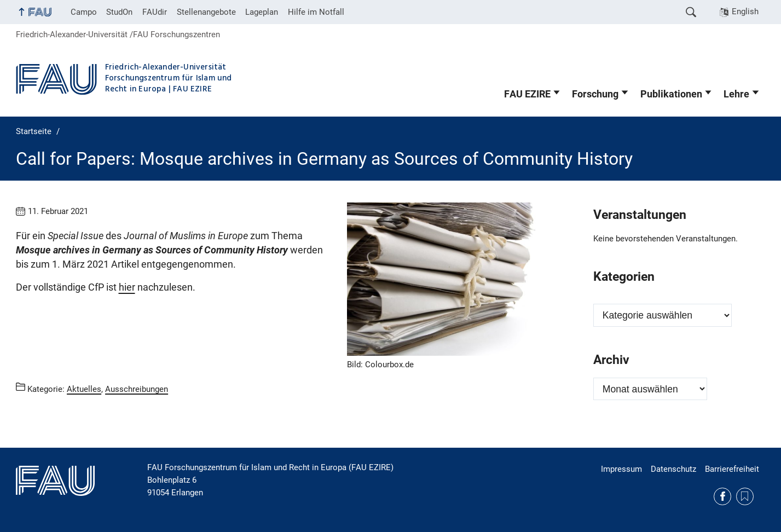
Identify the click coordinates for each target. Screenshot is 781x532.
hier (127, 287)
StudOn (119, 12)
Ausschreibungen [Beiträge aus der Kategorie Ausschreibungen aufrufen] (137, 389)
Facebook (722, 496)
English (745, 11)
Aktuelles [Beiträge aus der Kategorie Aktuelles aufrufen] (84, 389)
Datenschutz (673, 469)
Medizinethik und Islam (745, 496)
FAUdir (155, 12)
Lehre (736, 94)
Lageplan (262, 12)
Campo (84, 12)
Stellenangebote (206, 12)
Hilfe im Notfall (316, 12)
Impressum (621, 469)
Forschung (595, 94)
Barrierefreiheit (732, 469)
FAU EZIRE (527, 94)
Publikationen (671, 94)
